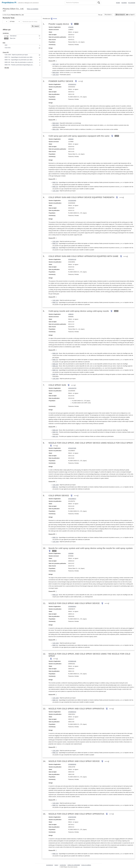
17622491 (71, 27)
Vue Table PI (130, 15)
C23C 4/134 (56, 75)
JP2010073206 (72, 448)
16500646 (71, 139)
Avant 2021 (8, 48)
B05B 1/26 (55, 353)
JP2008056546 (72, 764)
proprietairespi (50, 865)
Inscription (124, 3)
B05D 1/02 (55, 436)
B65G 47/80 (56, 129)
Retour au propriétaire (33, 9)
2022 (6, 45)
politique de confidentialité (74, 865)
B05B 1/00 (55, 364)
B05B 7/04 (55, 374)
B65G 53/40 (56, 123)
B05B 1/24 (55, 595)
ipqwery (56, 865)
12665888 (71, 553)
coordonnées (63, 865)
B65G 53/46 (56, 73)
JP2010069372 (72, 499)
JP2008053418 (72, 712)
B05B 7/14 (55, 182)
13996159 (71, 314)
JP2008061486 (72, 661)
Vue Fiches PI (120, 15)
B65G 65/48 (56, 125)
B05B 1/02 (55, 366)
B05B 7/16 (55, 187)
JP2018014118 (72, 259)
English (118, 3)
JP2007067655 (72, 817)
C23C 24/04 (56, 191)
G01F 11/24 (56, 64)
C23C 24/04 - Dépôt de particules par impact (16, 55)
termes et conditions (86, 865)
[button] (5, 22)
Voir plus (7, 68)
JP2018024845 (72, 201)
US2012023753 (72, 388)
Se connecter (132, 3)
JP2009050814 (72, 607)
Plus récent (108, 15)
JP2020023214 (72, 84)
